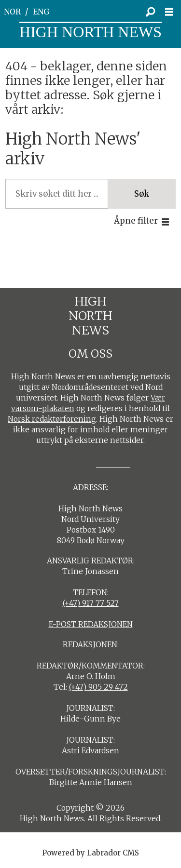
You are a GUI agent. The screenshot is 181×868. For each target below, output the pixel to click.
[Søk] (150, 12)
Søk (142, 194)
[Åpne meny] (172, 12)
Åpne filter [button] (136, 221)
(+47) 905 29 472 (98, 687)
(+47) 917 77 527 (91, 603)
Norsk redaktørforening (52, 419)
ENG (41, 12)
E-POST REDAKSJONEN (91, 624)
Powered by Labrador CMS (90, 853)
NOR (12, 12)
